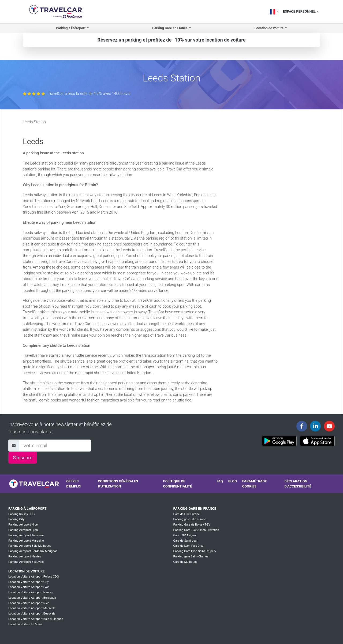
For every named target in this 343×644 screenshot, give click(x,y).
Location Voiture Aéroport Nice (29, 603)
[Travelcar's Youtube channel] (329, 426)
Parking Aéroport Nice (23, 525)
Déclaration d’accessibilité (298, 484)
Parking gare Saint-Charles (191, 556)
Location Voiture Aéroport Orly (28, 582)
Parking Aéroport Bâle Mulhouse (30, 546)
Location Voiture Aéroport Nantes (31, 592)
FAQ (220, 481)
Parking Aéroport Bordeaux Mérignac (33, 551)
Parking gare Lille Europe (190, 519)
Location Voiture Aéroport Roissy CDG (34, 577)
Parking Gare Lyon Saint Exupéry (195, 551)
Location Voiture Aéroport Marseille (32, 608)
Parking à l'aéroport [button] (71, 28)
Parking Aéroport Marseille (26, 541)
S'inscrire (23, 458)
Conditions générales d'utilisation (118, 484)
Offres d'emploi (74, 484)
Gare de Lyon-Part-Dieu (188, 546)
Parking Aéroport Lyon (23, 530)
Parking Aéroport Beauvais (26, 562)
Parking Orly (16, 519)
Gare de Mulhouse (185, 562)
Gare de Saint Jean (186, 541)
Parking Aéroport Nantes (25, 556)
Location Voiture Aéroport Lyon (29, 587)
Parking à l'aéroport (27, 509)
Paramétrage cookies (255, 484)
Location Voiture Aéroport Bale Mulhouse (36, 619)
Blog (233, 481)
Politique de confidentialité (178, 484)
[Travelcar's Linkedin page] (315, 426)
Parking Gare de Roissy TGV (192, 525)
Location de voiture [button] (270, 28)
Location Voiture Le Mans (25, 624)
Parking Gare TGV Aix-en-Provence (196, 530)
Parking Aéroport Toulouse (26, 535)
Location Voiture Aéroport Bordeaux (32, 598)
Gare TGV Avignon (185, 535)
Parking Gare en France (195, 509)
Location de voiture (26, 571)
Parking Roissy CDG (21, 514)
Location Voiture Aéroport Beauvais (32, 614)
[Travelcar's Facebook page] (302, 426)
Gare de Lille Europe (186, 514)
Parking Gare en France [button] (170, 28)
